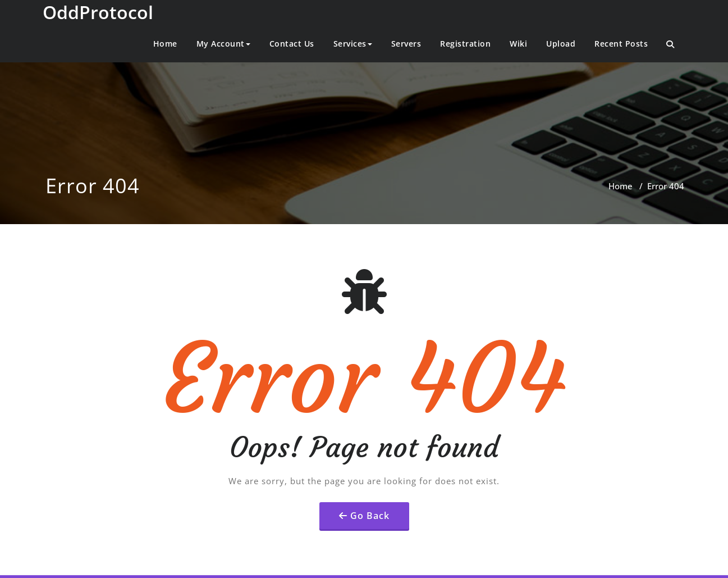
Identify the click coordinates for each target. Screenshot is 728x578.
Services (353, 44)
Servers (406, 44)
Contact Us (292, 44)
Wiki (518, 44)
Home (165, 44)
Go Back (370, 516)
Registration (465, 44)
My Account (223, 44)
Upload (561, 44)
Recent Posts (621, 44)
